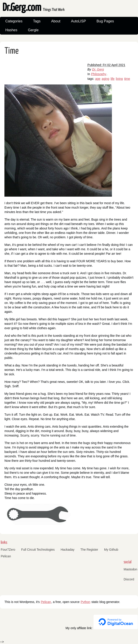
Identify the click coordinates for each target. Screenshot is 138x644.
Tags (37, 21)
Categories (14, 21)
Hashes (11, 30)
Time (12, 51)
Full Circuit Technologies (38, 550)
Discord (129, 579)
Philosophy (99, 74)
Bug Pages (105, 21)
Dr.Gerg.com (34, 8)
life (113, 79)
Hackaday (67, 550)
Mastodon (130, 569)
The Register (89, 550)
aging (105, 79)
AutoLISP (79, 21)
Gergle (33, 30)
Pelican (6, 556)
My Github (111, 550)
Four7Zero (8, 550)
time (127, 79)
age (98, 79)
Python (86, 602)
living (119, 79)
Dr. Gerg (98, 69)
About (56, 21)
